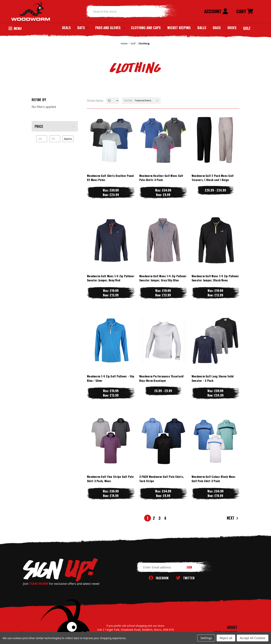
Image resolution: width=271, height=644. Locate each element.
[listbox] (147, 101)
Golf (249, 28)
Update (68, 139)
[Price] (55, 126)
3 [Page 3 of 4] (159, 518)
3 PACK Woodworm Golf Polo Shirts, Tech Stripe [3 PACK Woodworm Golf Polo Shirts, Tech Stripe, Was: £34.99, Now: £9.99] (162, 479)
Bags (217, 28)
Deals (66, 28)
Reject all (226, 638)
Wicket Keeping (179, 28)
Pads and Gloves (110, 28)
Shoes (232, 28)
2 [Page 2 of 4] (154, 518)
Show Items (95, 101)
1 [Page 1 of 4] (148, 518)
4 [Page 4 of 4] (165, 518)
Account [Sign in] (216, 11)
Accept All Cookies (253, 638)
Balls (202, 28)
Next (233, 518)
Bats (83, 28)
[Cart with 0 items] (245, 11)
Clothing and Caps (146, 28)
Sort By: (128, 100)
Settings (206, 638)
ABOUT (232, 627)
